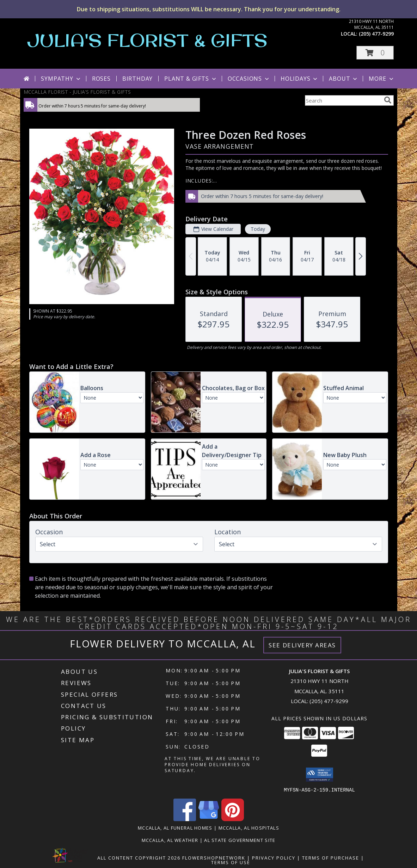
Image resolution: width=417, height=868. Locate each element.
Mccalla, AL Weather (170, 840)
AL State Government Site (240, 840)
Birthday (137, 79)
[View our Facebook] (185, 819)
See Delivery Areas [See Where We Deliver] (302, 645)
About (344, 79)
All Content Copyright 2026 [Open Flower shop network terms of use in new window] (139, 857)
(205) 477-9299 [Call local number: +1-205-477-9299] (376, 34)
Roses (101, 79)
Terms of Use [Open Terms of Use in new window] (231, 862)
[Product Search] (343, 100)
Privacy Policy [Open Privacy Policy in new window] (274, 857)
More (382, 79)
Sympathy (61, 79)
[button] (375, 53)
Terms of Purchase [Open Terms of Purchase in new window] (331, 857)
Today (257, 229)
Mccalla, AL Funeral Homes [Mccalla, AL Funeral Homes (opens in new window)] (175, 827)
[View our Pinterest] (233, 819)
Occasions (249, 79)
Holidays (300, 79)
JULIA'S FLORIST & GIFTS (147, 40)
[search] (388, 100)
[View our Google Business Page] (209, 819)
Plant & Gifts (191, 79)
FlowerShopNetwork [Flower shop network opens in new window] (214, 857)
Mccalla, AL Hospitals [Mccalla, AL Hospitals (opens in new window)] (249, 827)
